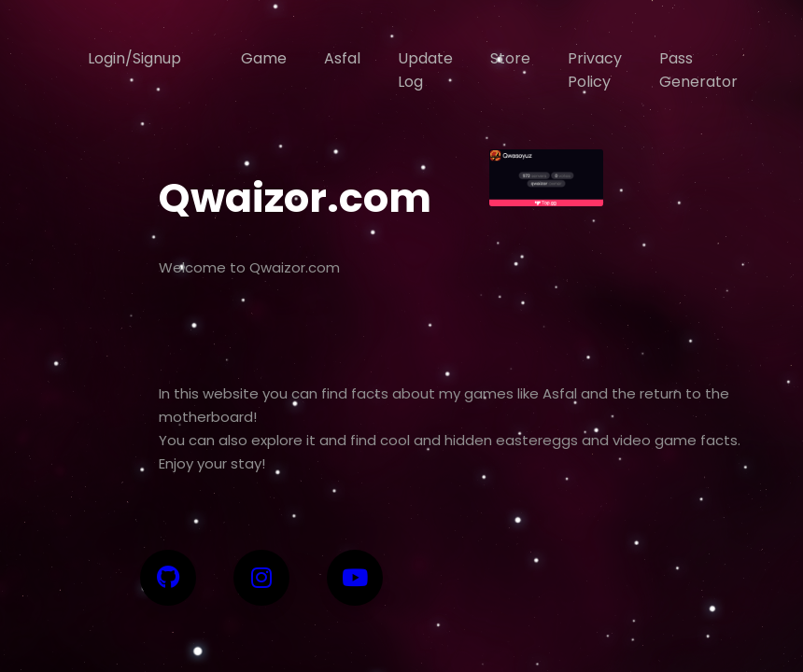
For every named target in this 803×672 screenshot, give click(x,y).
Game (264, 58)
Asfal (342, 58)
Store (510, 58)
